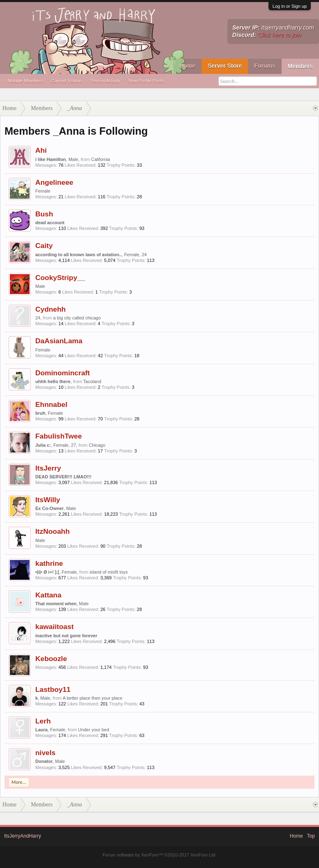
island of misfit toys (109, 572)
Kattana (48, 595)
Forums (265, 66)
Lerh (43, 721)
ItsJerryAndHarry (23, 836)
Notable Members (25, 81)
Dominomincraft (63, 373)
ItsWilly (48, 500)
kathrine (49, 563)
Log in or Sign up (290, 6)
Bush (44, 214)
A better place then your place (93, 698)
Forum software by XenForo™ (160, 855)
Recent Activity (105, 81)
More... (19, 782)
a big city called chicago (77, 318)
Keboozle (51, 659)
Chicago (97, 445)
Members (300, 66)
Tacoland (92, 381)
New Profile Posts (146, 81)
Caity (44, 246)
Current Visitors (67, 81)
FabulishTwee (59, 436)
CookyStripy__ (60, 278)
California (101, 159)
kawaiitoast (54, 627)
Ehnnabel (51, 404)
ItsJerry (48, 468)
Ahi (41, 150)
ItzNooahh (53, 531)
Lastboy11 (53, 689)
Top (311, 836)
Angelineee (54, 182)
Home (187, 66)
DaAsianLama (59, 341)
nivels (45, 753)
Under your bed (94, 730)
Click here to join (280, 35)
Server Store (225, 66)
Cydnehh (50, 309)
